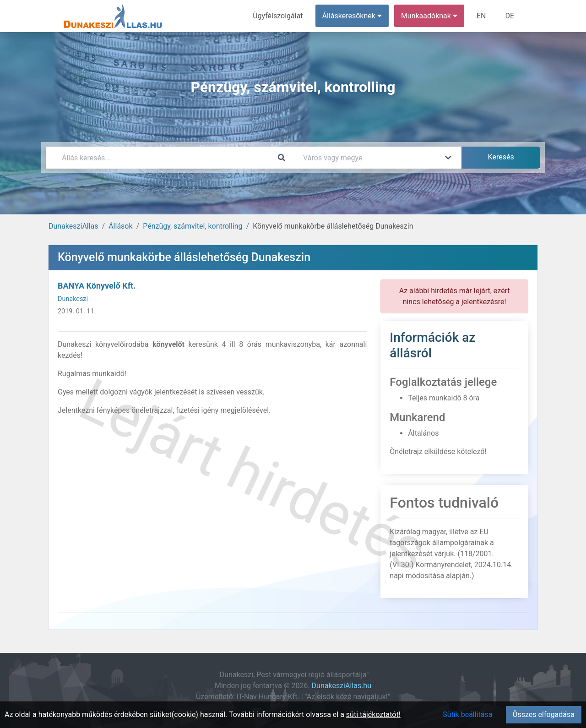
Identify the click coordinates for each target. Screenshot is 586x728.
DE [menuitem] (510, 16)
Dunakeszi (73, 299)
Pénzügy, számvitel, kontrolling (193, 226)
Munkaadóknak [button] (429, 16)
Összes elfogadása (544, 714)
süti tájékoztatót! (373, 714)
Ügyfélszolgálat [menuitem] (278, 16)
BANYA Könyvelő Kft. (97, 286)
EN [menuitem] (481, 16)
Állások (120, 226)
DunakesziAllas (73, 226)
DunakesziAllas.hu (342, 686)
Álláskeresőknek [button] (352, 16)
